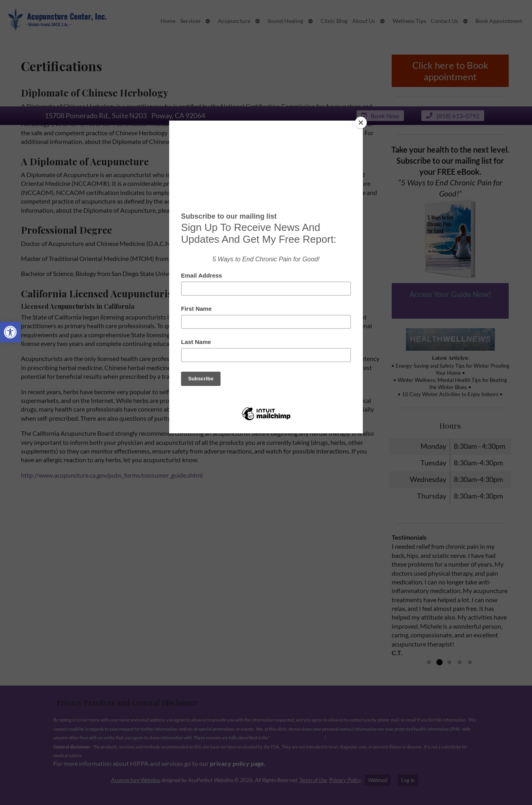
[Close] (361, 123)
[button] (10, 332)
